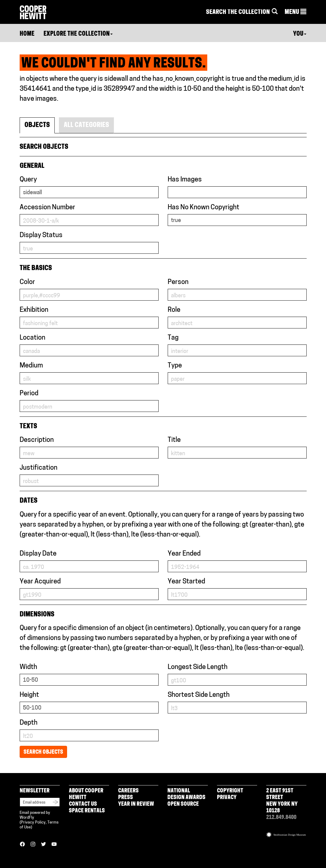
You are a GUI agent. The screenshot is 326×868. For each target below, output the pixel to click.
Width (28, 667)
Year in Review (136, 804)
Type (175, 366)
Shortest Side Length (199, 695)
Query (28, 180)
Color (27, 282)
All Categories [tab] (86, 125)
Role (174, 310)
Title (174, 440)
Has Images (185, 180)
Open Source (183, 804)
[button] (295, 12)
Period (29, 394)
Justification (39, 468)
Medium (31, 366)
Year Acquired (40, 582)
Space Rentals (87, 811)
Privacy (227, 798)
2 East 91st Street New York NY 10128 (282, 801)
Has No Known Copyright (203, 208)
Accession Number (47, 208)
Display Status (41, 235)
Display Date (38, 554)
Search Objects (43, 752)
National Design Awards (186, 794)
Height (29, 695)
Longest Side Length (198, 667)
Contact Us (83, 804)
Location (32, 338)
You (300, 34)
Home (27, 34)
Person (178, 282)
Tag (173, 338)
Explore (78, 34)
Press (126, 798)
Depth (29, 723)
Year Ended (184, 554)
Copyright (230, 791)
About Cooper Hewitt (86, 794)
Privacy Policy (33, 822)
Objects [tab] (37, 125)
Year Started (186, 582)
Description (37, 440)
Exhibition (34, 310)
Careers (128, 791)
